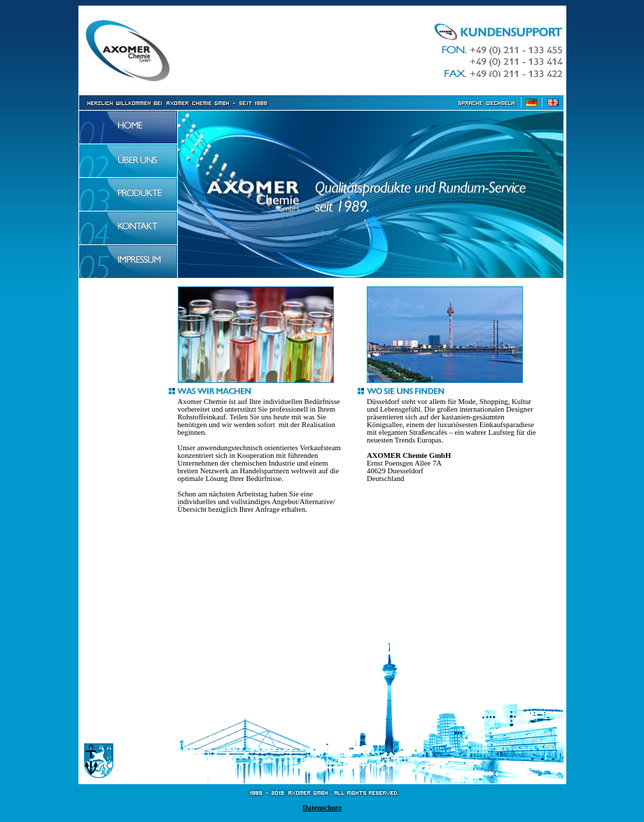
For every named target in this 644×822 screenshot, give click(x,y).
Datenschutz (322, 808)
